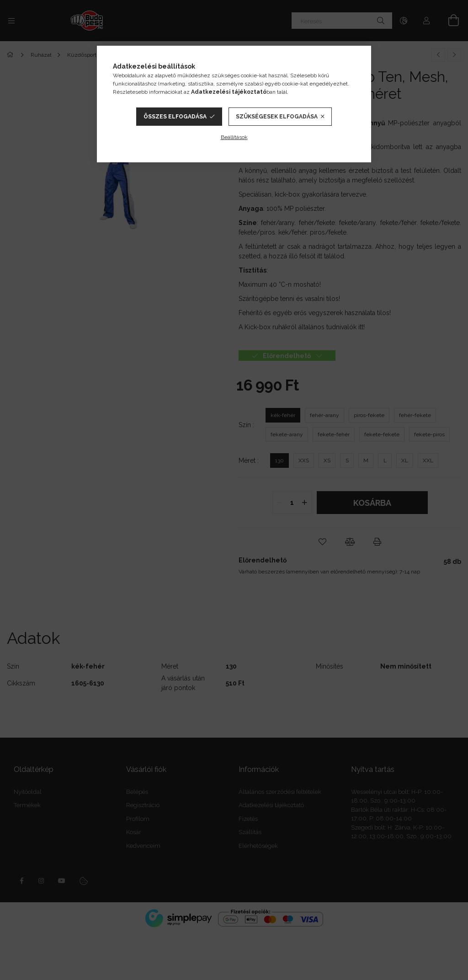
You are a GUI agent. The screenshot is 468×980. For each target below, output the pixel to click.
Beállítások (234, 137)
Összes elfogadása (175, 117)
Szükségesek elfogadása (277, 117)
